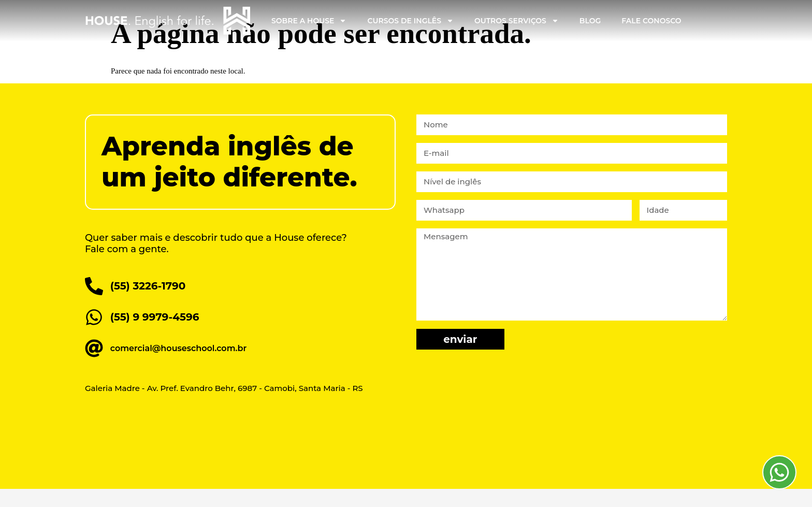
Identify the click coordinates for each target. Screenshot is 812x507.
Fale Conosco (651, 21)
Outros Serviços (517, 21)
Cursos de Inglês (410, 21)
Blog (590, 21)
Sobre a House (309, 21)
